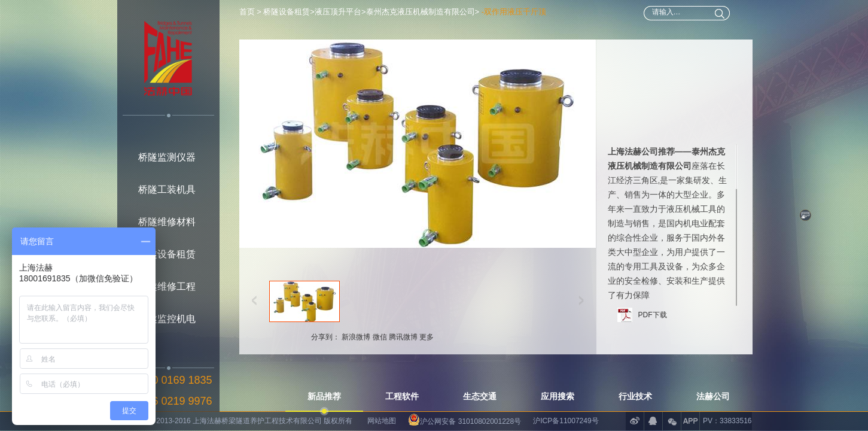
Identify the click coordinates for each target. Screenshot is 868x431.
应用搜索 (558, 396)
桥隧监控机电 (167, 319)
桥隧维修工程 (167, 286)
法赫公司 (713, 396)
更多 (427, 329)
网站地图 (382, 421)
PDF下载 (653, 306)
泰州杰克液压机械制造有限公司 (421, 12)
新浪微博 (356, 329)
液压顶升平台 (338, 12)
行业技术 (635, 396)
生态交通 (480, 396)
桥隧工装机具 (167, 189)
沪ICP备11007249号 (566, 421)
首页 (248, 12)
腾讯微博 (403, 329)
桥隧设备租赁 (167, 254)
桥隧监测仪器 (167, 157)
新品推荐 (324, 396)
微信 (380, 329)
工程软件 (402, 396)
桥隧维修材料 (167, 222)
